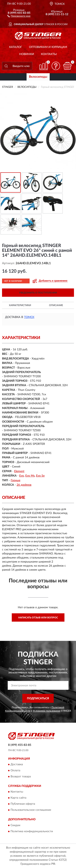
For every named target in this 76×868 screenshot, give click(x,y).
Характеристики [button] (20, 305)
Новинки (27, 54)
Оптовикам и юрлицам (48, 47)
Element (19, 471)
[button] (19, 16)
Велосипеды (38, 77)
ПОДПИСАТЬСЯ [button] (38, 698)
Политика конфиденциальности (32, 831)
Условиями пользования (47, 711)
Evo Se (40, 476)
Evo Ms (30, 476)
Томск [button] (29, 317)
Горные (16, 480)
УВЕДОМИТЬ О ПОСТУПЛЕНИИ (38, 293)
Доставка (17, 764)
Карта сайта (18, 798)
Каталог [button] (16, 47)
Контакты (49, 54)
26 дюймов (24, 485)
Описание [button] (56, 305)
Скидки (15, 825)
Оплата (15, 770)
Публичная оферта (23, 804)
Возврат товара (21, 777)
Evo (22, 476)
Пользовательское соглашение (31, 810)
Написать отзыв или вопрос (38, 618)
